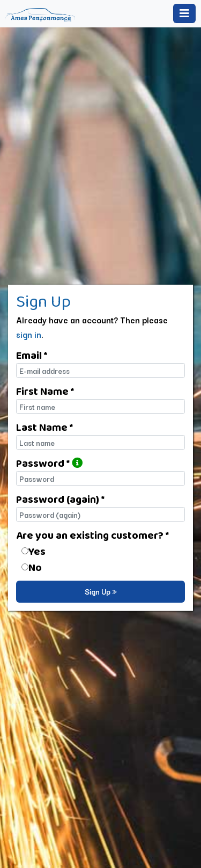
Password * (49, 463)
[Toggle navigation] (184, 13)
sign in (29, 334)
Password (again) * (60, 499)
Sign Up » (101, 591)
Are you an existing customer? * (92, 535)
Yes (37, 551)
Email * (32, 355)
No (35, 567)
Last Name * (44, 427)
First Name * (45, 391)
